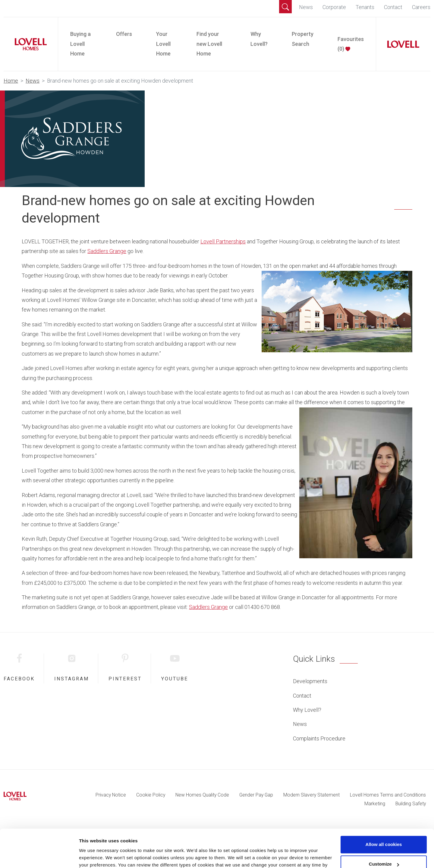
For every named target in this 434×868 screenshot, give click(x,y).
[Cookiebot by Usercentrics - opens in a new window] (39, 856)
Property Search (303, 39)
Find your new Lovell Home (209, 44)
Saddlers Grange (107, 251)
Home (11, 81)
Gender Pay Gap (256, 795)
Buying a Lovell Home (80, 44)
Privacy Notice (111, 795)
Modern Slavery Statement (311, 795)
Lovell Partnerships (223, 241)
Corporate (334, 7)
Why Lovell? (259, 39)
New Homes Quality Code (202, 795)
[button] (285, 7)
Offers (124, 34)
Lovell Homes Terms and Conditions (388, 795)
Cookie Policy (151, 795)
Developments (310, 681)
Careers (421, 7)
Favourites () (351, 44)
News (306, 7)
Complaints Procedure (319, 738)
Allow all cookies (384, 812)
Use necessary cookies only (384, 851)
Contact (393, 7)
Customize (384, 831)
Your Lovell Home (163, 44)
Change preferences (101, 856)
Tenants (365, 7)
